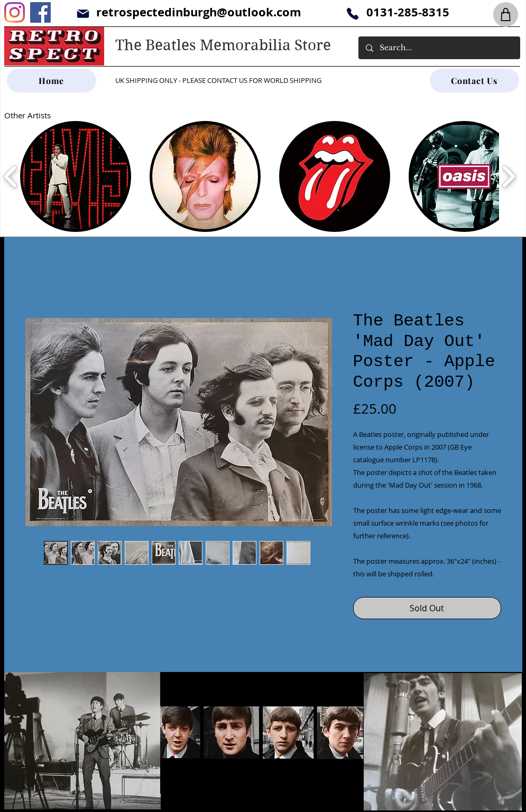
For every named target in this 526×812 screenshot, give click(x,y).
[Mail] (83, 13)
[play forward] (508, 176)
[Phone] (353, 13)
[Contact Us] (474, 81)
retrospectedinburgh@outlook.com (199, 12)
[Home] (52, 81)
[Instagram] (15, 12)
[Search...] (439, 48)
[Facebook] (40, 12)
